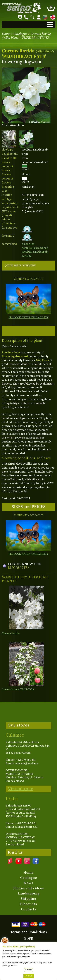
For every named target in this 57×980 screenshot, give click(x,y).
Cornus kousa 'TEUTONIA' (18, 689)
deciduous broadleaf (35, 248)
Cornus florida (11, 633)
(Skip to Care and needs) (14, 346)
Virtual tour (20, 789)
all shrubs (28, 244)
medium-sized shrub (35, 252)
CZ (44, 17)
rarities (26, 256)
